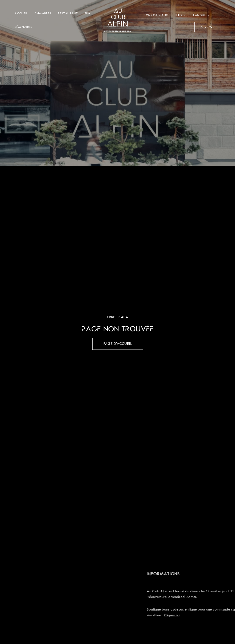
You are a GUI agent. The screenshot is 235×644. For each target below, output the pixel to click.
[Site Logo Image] (117, 20)
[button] (207, 27)
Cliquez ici (204, 615)
